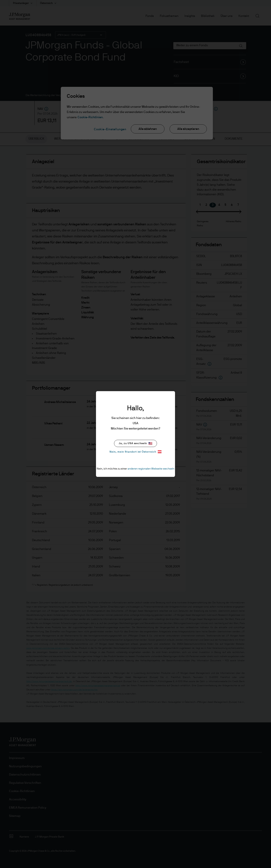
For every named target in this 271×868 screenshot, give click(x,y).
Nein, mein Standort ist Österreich (135, 452)
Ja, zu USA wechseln (135, 443)
